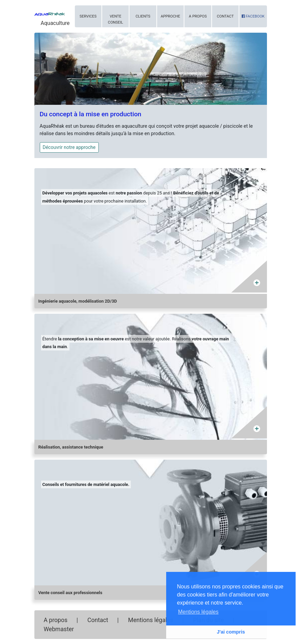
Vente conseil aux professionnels (70, 593)
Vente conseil (115, 19)
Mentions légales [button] (198, 612)
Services (88, 16)
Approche (171, 16)
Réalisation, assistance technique (71, 447)
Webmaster (59, 629)
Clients (143, 16)
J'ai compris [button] (231, 632)
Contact (225, 16)
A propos (198, 16)
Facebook (253, 16)
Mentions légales (150, 620)
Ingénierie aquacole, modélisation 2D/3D (78, 301)
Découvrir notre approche (69, 147)
